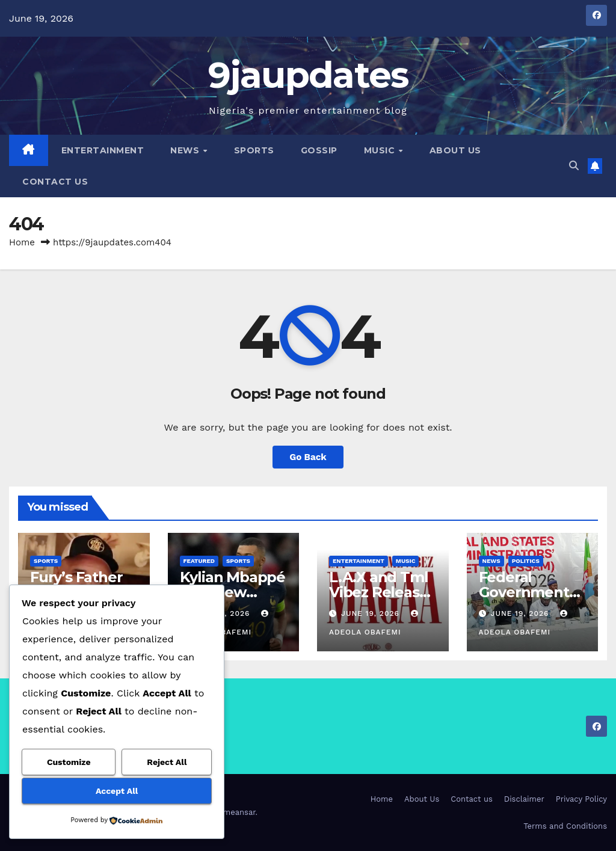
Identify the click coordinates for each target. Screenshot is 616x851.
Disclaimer (524, 799)
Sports (254, 150)
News (186, 150)
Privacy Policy (581, 799)
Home (22, 242)
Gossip (319, 150)
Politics (526, 561)
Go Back (308, 457)
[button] (574, 166)
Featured (199, 561)
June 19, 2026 (372, 613)
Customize (69, 762)
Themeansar (233, 812)
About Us (455, 150)
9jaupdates (308, 75)
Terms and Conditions (565, 826)
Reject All (167, 762)
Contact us (55, 182)
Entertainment (103, 150)
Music (381, 150)
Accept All (117, 791)
